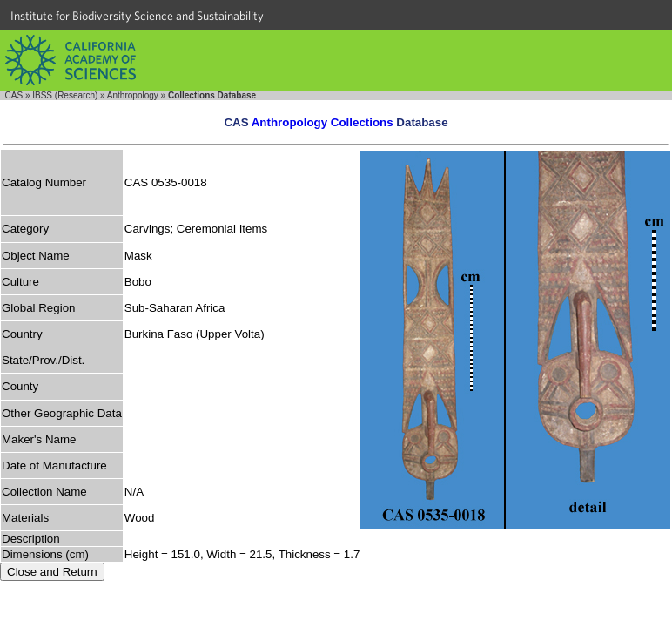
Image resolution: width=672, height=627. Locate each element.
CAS (14, 95)
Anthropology (133, 95)
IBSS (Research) (65, 95)
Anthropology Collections (323, 122)
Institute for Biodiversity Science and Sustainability (137, 16)
